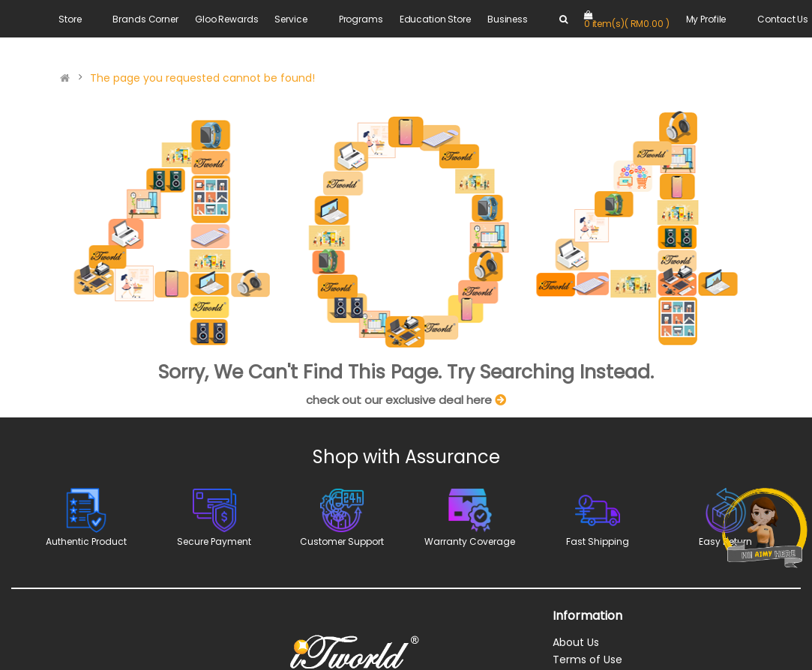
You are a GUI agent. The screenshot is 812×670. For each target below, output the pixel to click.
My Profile (706, 19)
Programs (361, 19)
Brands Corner (145, 19)
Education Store (435, 19)
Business (508, 19)
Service (291, 19)
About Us (576, 642)
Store (70, 19)
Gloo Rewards (227, 19)
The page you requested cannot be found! (202, 78)
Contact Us (783, 19)
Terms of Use (587, 660)
